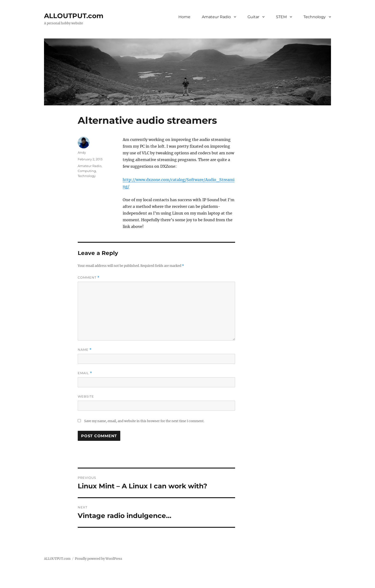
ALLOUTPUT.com (74, 16)
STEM (281, 17)
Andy (82, 152)
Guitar (253, 17)
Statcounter (11, 585)
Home (184, 17)
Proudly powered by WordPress (99, 559)
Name (85, 350)
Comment (89, 278)
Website (86, 396)
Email (85, 373)
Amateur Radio (216, 17)
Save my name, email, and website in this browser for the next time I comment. (144, 421)
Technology (315, 17)
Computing (87, 171)
